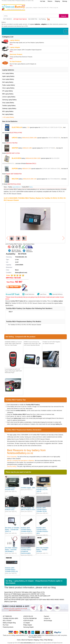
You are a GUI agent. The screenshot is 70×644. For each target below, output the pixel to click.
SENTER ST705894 (49, 148)
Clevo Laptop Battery (8, 88)
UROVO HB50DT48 (54, 138)
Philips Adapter (28, 625)
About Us (24, 640)
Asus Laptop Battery (8, 79)
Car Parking (42, 19)
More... (12, 44)
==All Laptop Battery (8, 117)
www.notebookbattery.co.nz (28, 643)
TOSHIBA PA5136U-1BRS (10, 618)
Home (5, 187)
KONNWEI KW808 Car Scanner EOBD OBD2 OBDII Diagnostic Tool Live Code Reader (13, 343)
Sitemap (65, 1)
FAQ (46, 640)
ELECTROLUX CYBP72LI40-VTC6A (51, 127)
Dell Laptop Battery (8, 82)
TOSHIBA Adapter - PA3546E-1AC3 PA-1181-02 (42, 490)
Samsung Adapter (28, 627)
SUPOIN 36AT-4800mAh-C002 (51, 168)
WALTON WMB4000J (54, 179)
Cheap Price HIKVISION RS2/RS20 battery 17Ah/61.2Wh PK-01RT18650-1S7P (27, 596)
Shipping (57, 1)
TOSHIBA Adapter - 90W (28, 488)
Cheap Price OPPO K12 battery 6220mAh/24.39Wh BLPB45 (22, 598)
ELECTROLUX (17, 127)
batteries (37, 24)
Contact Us (47, 618)
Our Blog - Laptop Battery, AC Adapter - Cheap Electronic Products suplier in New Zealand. (34, 582)
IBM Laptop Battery (8, 94)
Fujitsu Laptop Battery (9, 85)
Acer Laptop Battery (8, 73)
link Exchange (48, 621)
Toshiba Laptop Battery (9, 106)
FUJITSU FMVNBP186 (30, 618)
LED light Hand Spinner (20, 19)
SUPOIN (15, 168)
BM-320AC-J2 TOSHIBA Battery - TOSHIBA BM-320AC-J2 (12, 530)
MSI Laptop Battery (8, 111)
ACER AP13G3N (28, 621)
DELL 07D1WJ (7, 621)
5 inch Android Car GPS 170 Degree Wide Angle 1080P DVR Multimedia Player (13, 371)
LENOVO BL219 (28, 616)
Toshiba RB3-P (26, 187)
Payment (46, 616)
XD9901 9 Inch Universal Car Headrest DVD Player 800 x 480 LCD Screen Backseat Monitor (32, 343)
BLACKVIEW (16, 158)
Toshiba (10, 187)
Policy (41, 640)
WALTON (15, 179)
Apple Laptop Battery (8, 76)
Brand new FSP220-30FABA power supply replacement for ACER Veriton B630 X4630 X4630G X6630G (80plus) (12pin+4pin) (34, 601)
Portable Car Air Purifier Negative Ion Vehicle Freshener (51, 343)
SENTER (15, 148)
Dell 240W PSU (33, 19)
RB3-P (11, 312)
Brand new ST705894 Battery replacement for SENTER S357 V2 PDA (25, 594)
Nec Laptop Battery (8, 114)
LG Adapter (27, 623)
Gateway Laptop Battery (9, 109)
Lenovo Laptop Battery (9, 97)
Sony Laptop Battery (8, 103)
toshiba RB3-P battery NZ (18, 301)
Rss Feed (6, 625)
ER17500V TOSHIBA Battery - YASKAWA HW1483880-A (11, 550)
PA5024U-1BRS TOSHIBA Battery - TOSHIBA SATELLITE (11, 570)
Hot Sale (43, 1)
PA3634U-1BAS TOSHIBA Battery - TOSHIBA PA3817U (26, 530)
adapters (44, 24)
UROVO (15, 138)
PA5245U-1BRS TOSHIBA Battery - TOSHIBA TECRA (42, 510)
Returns (50, 1)
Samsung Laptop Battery (9, 100)
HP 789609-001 (7, 616)
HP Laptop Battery (8, 91)
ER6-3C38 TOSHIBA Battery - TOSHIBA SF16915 (42, 550)
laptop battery (38, 635)
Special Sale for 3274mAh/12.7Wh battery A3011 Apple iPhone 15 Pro (25, 592)
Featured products (8, 627)
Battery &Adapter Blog (9, 623)
